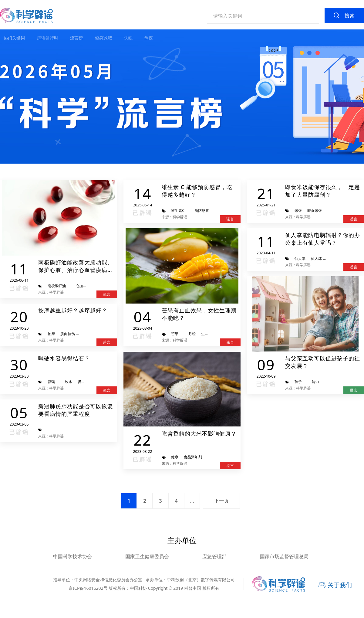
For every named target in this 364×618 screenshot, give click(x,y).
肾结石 (83, 382)
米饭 (298, 211)
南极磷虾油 (57, 286)
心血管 (81, 286)
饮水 (69, 382)
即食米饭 (315, 211)
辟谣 (51, 382)
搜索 (350, 15)
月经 (192, 334)
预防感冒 (202, 211)
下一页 (221, 501)
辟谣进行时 (48, 38)
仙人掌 (300, 258)
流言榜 (76, 38)
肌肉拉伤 (68, 334)
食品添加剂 (193, 457)
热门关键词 (14, 38)
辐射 (331, 258)
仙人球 (316, 258)
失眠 (128, 38)
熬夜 (149, 38)
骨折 (84, 334)
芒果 (175, 334)
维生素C (178, 211)
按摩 (51, 334)
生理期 (207, 334)
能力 (315, 382)
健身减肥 (103, 38)
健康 (175, 457)
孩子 (298, 382)
